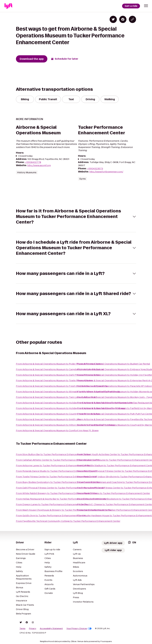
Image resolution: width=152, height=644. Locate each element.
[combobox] (132, 542)
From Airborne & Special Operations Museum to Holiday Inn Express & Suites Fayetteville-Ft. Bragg (70, 408)
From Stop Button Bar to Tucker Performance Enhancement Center (53, 454)
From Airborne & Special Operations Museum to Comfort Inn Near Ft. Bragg (57, 430)
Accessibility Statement (51, 629)
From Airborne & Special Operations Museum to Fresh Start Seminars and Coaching (62, 386)
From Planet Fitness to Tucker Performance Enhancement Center (114, 493)
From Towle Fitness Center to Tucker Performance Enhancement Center (56, 477)
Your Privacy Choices (79, 629)
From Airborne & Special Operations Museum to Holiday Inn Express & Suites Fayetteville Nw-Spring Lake (74, 403)
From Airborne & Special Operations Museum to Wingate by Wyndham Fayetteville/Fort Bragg (68, 392)
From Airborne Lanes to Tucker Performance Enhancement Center (53, 465)
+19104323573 (95, 168)
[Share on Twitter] (113, 19)
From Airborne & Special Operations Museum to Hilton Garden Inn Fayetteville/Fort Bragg (65, 425)
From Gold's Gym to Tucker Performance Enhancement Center (51, 515)
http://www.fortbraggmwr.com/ (106, 172)
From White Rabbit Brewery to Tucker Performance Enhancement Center (57, 493)
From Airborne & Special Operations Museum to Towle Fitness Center (54, 380)
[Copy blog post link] (132, 19)
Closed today (25, 156)
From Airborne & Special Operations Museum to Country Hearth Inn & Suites (58, 414)
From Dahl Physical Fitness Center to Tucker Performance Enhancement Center (60, 488)
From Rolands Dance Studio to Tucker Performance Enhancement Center (57, 471)
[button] (146, 6)
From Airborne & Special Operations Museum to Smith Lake (48, 419)
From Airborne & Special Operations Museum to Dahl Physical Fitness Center (58, 375)
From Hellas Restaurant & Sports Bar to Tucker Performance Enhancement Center (61, 499)
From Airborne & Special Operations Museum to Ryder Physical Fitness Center (59, 364)
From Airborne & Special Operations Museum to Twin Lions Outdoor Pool (56, 397)
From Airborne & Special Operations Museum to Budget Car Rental (114, 364)
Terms (22, 629)
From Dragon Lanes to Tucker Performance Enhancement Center (52, 504)
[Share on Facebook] (123, 19)
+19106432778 (33, 162)
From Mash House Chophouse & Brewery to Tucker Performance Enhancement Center (64, 510)
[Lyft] (8, 6)
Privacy (33, 629)
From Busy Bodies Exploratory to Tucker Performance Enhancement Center (58, 482)
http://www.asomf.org (39, 165)
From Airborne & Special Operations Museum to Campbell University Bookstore (60, 369)
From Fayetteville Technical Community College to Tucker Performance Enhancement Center (68, 521)
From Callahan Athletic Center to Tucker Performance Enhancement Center (58, 460)
